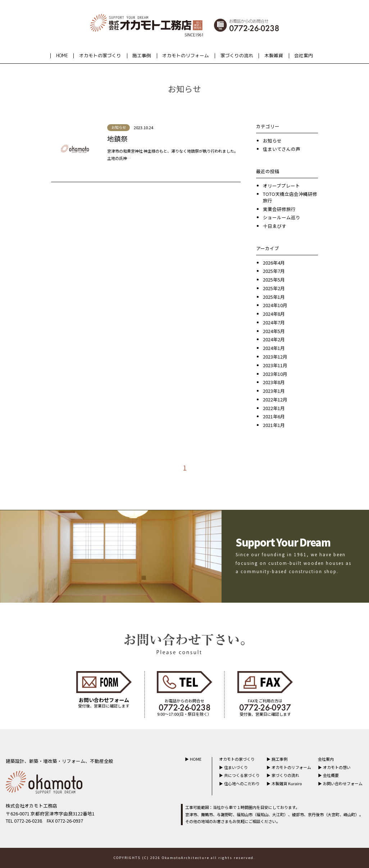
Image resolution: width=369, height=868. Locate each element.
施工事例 (142, 56)
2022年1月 (274, 408)
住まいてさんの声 (282, 149)
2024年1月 (274, 348)
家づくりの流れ (237, 56)
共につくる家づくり (242, 775)
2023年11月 (275, 365)
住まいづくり (236, 767)
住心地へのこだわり (242, 783)
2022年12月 (275, 399)
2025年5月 (274, 280)
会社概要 (331, 775)
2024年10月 (275, 305)
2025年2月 (274, 288)
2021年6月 (274, 416)
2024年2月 (274, 339)
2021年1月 (274, 425)
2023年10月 (275, 374)
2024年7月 (274, 322)
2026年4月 (274, 263)
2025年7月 (274, 271)
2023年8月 (274, 382)
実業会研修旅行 (279, 209)
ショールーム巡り (282, 217)
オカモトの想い (337, 767)
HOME (62, 56)
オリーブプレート (281, 186)
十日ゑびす (275, 226)
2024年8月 (274, 314)
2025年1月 (274, 297)
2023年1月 (274, 391)
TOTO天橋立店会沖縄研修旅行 (290, 197)
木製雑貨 (274, 56)
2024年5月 (274, 331)
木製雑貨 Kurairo (287, 783)
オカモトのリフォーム (186, 56)
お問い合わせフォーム (343, 783)
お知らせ (272, 141)
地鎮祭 (117, 138)
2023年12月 (275, 357)
